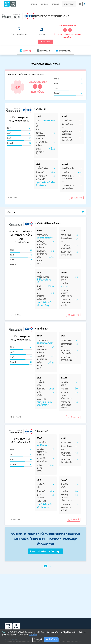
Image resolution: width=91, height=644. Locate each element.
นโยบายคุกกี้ (33, 635)
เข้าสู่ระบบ (55, 4)
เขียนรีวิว (44, 4)
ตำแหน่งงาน (64, 51)
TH (85, 4)
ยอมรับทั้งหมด (51, 640)
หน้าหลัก (33, 4)
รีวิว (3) (25, 51)
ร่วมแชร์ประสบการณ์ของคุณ (45, 551)
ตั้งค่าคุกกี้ (38, 640)
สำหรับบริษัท (69, 4)
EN (80, 4)
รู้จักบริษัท (43, 51)
